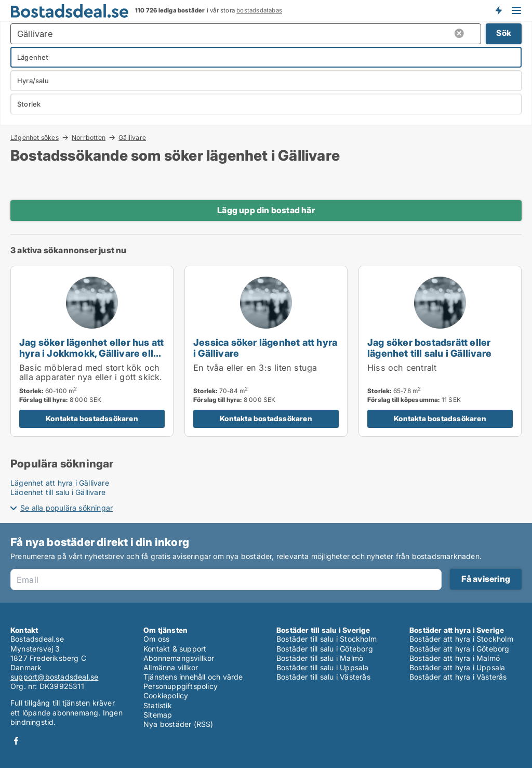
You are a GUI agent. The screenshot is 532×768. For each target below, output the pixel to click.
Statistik (158, 705)
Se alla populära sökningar (66, 508)
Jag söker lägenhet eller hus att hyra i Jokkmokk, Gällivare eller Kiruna (91, 353)
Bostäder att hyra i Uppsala (457, 667)
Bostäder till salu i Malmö (320, 658)
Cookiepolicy (166, 695)
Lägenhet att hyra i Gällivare (60, 483)
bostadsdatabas (259, 10)
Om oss (156, 639)
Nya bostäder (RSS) (178, 724)
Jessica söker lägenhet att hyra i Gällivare (265, 348)
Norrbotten (89, 137)
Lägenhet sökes (35, 137)
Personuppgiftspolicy (181, 686)
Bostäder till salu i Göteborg (325, 649)
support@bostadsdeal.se (54, 677)
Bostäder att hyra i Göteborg (460, 649)
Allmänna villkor (171, 667)
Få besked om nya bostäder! (498, 10)
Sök (504, 33)
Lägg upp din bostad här (266, 210)
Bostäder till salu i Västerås (323, 677)
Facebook (16, 741)
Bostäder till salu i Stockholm (327, 639)
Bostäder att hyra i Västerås (458, 677)
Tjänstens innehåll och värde (193, 677)
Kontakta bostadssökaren (92, 418)
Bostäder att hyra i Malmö (455, 658)
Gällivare (132, 138)
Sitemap (158, 715)
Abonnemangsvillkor (179, 658)
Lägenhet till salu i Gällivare (58, 492)
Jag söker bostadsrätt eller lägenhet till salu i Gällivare (429, 348)
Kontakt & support (175, 649)
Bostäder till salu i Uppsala (323, 667)
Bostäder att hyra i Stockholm (461, 639)
